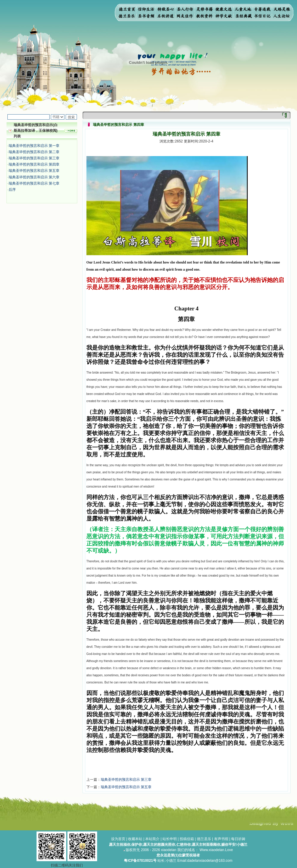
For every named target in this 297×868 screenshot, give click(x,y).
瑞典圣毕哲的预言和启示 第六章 (34, 177)
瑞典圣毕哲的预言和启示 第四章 (34, 164)
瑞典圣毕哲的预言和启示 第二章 (34, 152)
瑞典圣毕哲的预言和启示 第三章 (34, 158)
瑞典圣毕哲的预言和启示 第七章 (34, 183)
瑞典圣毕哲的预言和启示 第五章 (34, 171)
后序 (12, 190)
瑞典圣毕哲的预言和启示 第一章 (34, 146)
